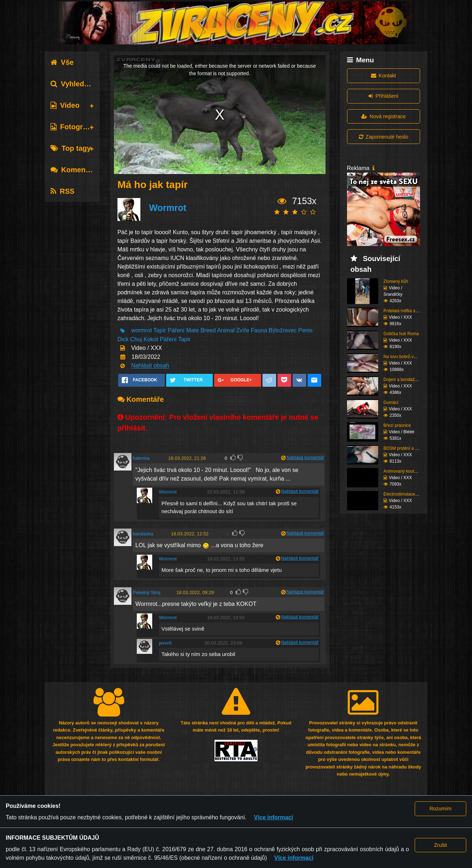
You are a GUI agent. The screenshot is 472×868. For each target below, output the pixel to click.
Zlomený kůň (396, 281)
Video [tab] (65, 105)
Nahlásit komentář (305, 457)
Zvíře (243, 331)
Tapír (160, 331)
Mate (193, 331)
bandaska (143, 534)
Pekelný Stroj (147, 592)
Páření (176, 331)
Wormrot (168, 208)
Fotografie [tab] (73, 127)
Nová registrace (384, 116)
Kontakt (384, 76)
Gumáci (391, 402)
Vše (62, 62)
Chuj (136, 339)
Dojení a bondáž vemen (406, 380)
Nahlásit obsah (150, 366)
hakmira (141, 458)
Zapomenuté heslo (384, 137)
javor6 (165, 643)
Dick (123, 339)
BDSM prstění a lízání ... (407, 448)
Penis (305, 331)
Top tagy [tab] (71, 148)
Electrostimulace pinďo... (407, 494)
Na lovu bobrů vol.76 (403, 357)
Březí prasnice (397, 425)
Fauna (259, 331)
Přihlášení (383, 96)
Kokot (152, 339)
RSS (62, 191)
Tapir (184, 339)
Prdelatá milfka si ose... (406, 311)
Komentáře (74, 170)
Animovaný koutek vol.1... (408, 471)
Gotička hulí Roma (401, 334)
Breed (208, 331)
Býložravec (283, 331)
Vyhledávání (76, 84)
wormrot (141, 331)
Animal (226, 331)
